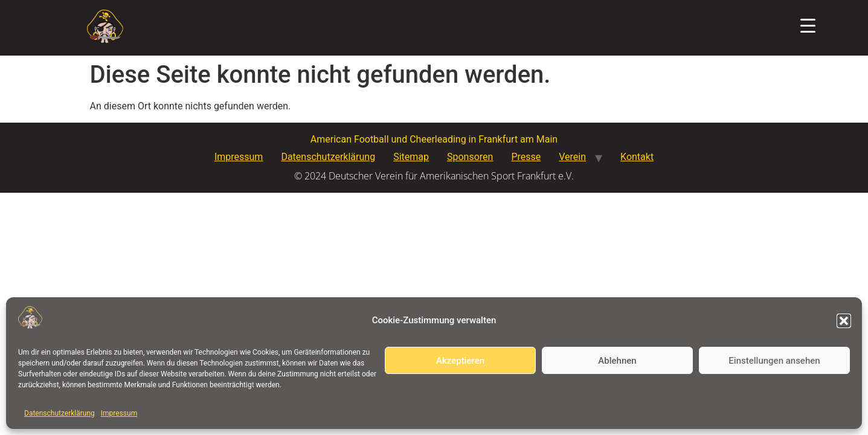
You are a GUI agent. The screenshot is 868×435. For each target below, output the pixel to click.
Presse (526, 157)
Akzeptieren (460, 361)
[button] (844, 321)
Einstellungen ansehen (774, 361)
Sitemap (411, 157)
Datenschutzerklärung (59, 413)
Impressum (119, 413)
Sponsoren (470, 157)
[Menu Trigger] (808, 26)
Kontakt (637, 157)
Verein (572, 157)
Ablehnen (617, 361)
